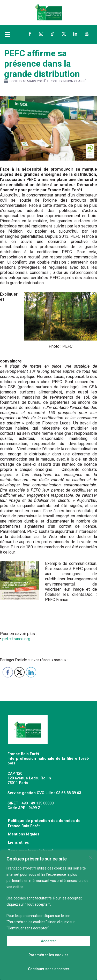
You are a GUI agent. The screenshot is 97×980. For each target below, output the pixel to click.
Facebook (30, 34)
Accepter (48, 941)
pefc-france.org (16, 639)
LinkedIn (75, 34)
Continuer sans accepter (49, 969)
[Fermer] (91, 858)
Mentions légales (24, 834)
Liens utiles (18, 843)
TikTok (53, 34)
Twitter (64, 34)
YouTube (87, 34)
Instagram (41, 34)
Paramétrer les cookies (48, 955)
